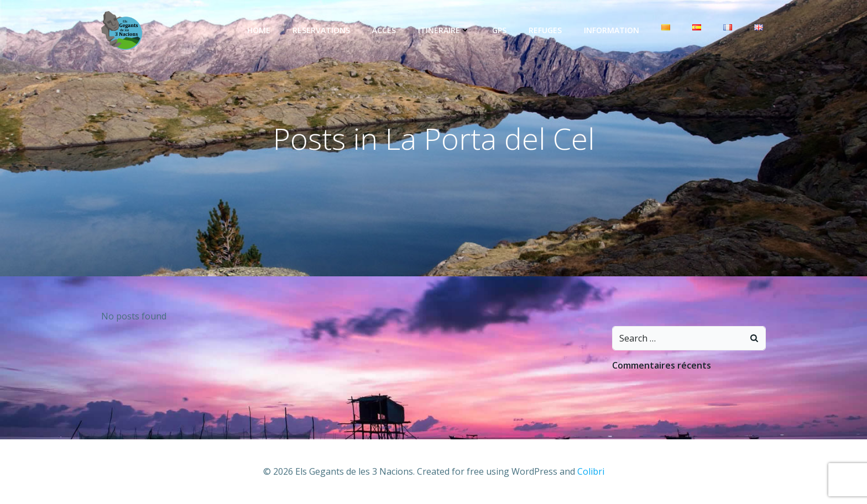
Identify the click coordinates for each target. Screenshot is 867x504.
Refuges (545, 30)
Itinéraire (444, 30)
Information (612, 30)
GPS (499, 30)
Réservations (321, 30)
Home (259, 30)
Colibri (591, 471)
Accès (384, 30)
